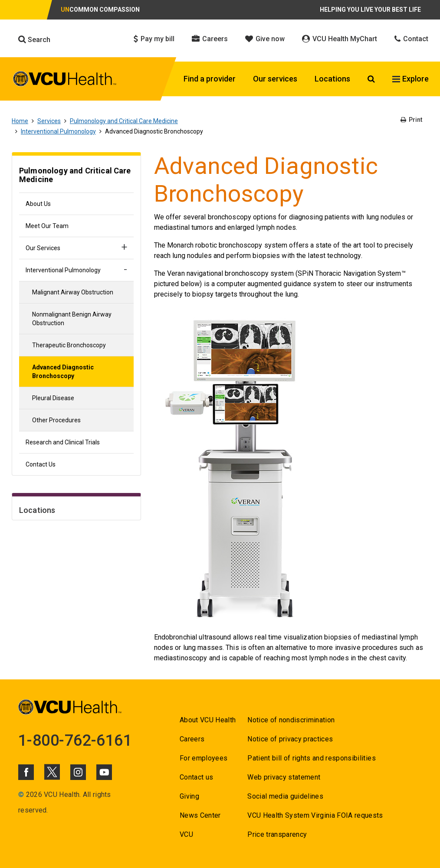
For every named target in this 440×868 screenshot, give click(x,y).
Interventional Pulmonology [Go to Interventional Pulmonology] (58, 131)
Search (34, 39)
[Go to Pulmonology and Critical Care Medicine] (76, 176)
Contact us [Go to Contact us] (196, 777)
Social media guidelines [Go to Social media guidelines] (285, 796)
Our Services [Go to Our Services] (43, 248)
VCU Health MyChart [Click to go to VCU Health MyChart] (340, 39)
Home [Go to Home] (20, 121)
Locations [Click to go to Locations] (332, 79)
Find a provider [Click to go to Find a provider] (210, 79)
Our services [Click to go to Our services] (275, 79)
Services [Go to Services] (49, 121)
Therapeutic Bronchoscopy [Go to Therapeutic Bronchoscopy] (69, 345)
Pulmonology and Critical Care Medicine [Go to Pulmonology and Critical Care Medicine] (124, 121)
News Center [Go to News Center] (200, 815)
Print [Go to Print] (411, 120)
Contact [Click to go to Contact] (411, 39)
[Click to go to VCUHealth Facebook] (26, 772)
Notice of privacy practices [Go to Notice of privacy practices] (290, 739)
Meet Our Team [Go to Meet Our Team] (47, 226)
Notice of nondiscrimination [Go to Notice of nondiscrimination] (291, 720)
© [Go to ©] (21, 795)
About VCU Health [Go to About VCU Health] (208, 720)
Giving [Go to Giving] (189, 796)
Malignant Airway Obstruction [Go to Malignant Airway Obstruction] (73, 292)
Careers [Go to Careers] (192, 739)
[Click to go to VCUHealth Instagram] (78, 772)
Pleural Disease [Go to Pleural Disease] (53, 398)
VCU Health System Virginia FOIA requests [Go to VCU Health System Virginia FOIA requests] (315, 815)
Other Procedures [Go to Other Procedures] (56, 420)
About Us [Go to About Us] (38, 204)
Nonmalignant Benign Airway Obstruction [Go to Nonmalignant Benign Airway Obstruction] (72, 319)
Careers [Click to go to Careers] (210, 39)
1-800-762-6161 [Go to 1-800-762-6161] (75, 741)
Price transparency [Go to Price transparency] (277, 834)
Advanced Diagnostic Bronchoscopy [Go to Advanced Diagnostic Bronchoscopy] (63, 372)
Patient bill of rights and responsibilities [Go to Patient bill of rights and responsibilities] (312, 758)
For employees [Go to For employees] (204, 758)
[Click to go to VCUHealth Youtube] (104, 772)
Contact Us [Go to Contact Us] (41, 464)
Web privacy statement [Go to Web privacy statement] (284, 777)
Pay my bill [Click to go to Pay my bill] (154, 39)
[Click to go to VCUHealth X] (52, 772)
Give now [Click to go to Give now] (265, 39)
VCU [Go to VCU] (186, 834)
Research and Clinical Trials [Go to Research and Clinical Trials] (63, 442)
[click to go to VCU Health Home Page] (65, 80)
